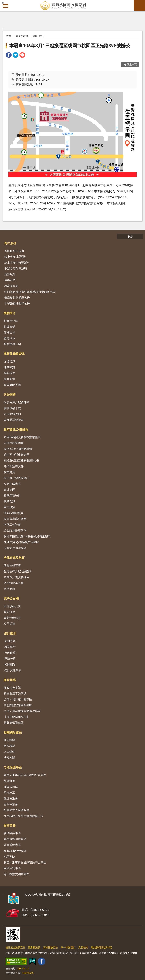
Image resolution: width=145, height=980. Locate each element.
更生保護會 (11, 804)
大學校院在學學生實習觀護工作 (24, 816)
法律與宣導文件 (14, 466)
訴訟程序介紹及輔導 (17, 402)
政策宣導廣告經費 (15, 519)
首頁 (9, 36)
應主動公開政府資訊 (17, 478)
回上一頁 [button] (132, 64)
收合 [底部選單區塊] (130, 236)
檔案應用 (9, 472)
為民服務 (10, 243)
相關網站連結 (13, 732)
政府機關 (9, 740)
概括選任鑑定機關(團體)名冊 (22, 460)
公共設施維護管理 (15, 530)
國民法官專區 (12, 868)
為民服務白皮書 (14, 251)
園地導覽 (10, 641)
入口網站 (9, 752)
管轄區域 (9, 332)
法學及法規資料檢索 (17, 577)
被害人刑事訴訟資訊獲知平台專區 (25, 775)
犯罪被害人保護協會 (17, 810)
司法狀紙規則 (12, 414)
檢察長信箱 (11, 286)
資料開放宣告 (51, 947)
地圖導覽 (9, 367)
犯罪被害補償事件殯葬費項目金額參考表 (30, 292)
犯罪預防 (9, 856)
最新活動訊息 (12, 618)
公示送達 (9, 624)
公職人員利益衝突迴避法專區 (22, 711)
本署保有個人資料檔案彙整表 (22, 437)
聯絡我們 (10, 280)
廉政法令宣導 (12, 688)
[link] (9, 55)
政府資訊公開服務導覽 (18, 449)
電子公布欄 (22, 36)
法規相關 (9, 757)
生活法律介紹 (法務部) (18, 571)
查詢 (139, 6)
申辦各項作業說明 (16, 268)
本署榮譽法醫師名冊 (17, 303)
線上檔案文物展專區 (17, 874)
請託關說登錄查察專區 (18, 705)
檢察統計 (10, 647)
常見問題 (9, 589)
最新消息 (38, 36)
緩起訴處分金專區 (15, 851)
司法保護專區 (13, 767)
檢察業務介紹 (12, 344)
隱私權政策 (34, 947)
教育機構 (9, 746)
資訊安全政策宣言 (15, 947)
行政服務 (10, 653)
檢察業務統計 (12, 495)
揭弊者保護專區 (14, 723)
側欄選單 (6, 6)
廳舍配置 (9, 379)
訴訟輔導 (10, 394)
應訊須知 (10, 274)
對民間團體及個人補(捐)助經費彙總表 (27, 536)
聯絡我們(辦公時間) (101, 947)
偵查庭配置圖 (12, 385)
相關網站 (10, 664)
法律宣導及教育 (14, 558)
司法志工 (9, 792)
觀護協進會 (11, 798)
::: (3, 3)
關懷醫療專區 (12, 833)
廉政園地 (10, 680)
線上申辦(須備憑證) (16, 262)
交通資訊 (9, 361)
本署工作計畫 (12, 525)
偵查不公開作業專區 (17, 455)
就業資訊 (9, 501)
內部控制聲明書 (14, 443)
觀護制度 (9, 781)
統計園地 (10, 633)
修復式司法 (11, 787)
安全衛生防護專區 (15, 548)
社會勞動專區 (12, 845)
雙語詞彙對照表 (14, 513)
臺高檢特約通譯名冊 (17, 297)
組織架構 (9, 326)
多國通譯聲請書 (14, 420)
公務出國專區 (12, 484)
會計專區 (9, 490)
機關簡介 (10, 313)
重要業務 (10, 826)
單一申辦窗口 (68, 947)
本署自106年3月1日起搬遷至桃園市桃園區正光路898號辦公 (70, 45)
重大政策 (9, 507)
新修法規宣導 (12, 565)
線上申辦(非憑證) (15, 257)
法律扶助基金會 (14, 583)
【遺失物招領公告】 (17, 717)
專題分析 (10, 658)
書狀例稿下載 (12, 408)
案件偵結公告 (12, 606)
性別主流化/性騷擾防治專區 (21, 542)
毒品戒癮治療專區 (15, 839)
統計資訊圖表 (13, 670)
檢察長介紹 (11, 321)
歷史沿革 (9, 338)
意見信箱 (83, 947)
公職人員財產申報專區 (18, 699)
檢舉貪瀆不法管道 (15, 693)
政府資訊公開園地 (16, 429)
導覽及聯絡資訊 (14, 354)
